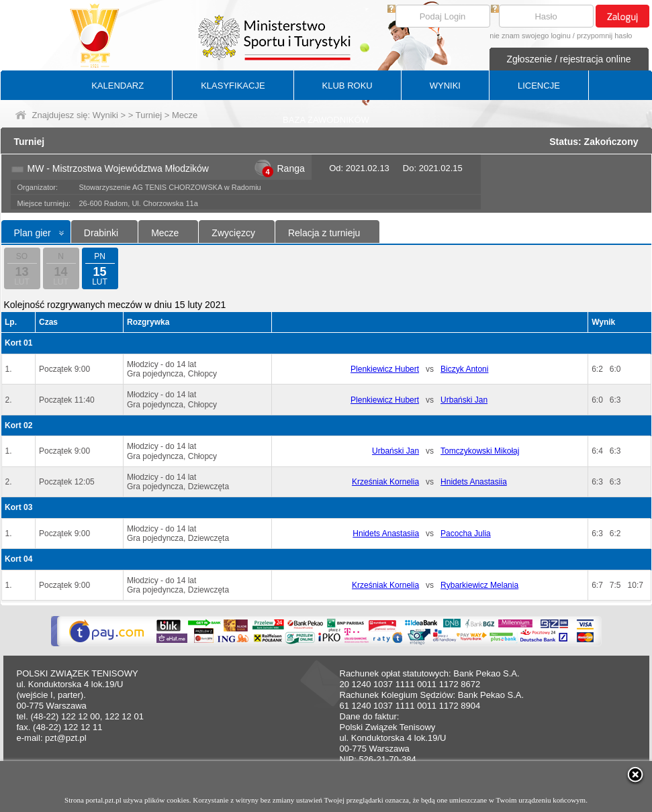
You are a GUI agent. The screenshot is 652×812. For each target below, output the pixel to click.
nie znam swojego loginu (530, 36)
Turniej (149, 115)
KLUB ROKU (347, 86)
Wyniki (105, 115)
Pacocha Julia (466, 534)
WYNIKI (445, 86)
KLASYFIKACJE (233, 86)
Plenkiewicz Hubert (385, 369)
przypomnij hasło (605, 36)
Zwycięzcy (233, 233)
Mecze (165, 233)
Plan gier (33, 233)
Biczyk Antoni (464, 369)
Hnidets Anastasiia (474, 482)
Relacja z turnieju (324, 233)
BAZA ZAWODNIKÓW (326, 120)
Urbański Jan (464, 400)
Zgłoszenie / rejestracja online (568, 59)
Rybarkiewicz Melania (479, 585)
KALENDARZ (118, 86)
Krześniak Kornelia (385, 482)
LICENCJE (539, 86)
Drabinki (101, 233)
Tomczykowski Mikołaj (480, 451)
